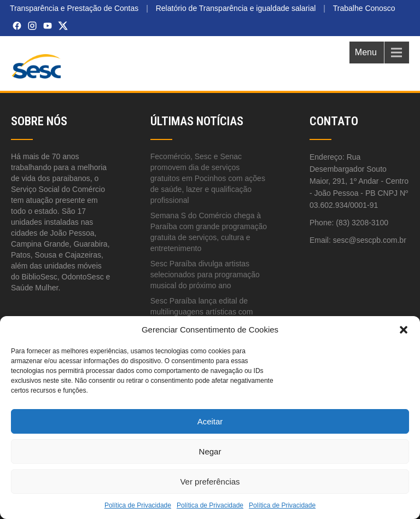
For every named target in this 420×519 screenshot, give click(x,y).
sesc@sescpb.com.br (370, 240)
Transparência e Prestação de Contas (74, 8)
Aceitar (210, 421)
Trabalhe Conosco (364, 8)
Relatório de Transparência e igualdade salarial (236, 8)
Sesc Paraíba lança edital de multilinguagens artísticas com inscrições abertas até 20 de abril (206, 312)
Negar (210, 451)
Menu (366, 52)
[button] (404, 330)
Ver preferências (210, 482)
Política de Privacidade (138, 505)
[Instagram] (32, 26)
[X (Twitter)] (63, 26)
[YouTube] (48, 26)
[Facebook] (17, 26)
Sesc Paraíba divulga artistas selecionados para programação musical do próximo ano (205, 275)
